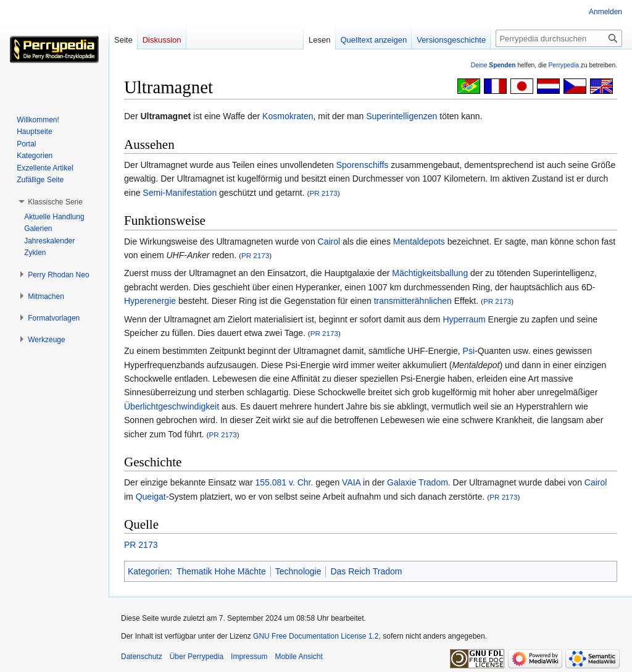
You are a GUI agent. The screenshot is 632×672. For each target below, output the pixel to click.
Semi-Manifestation (180, 193)
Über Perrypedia (197, 657)
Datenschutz (142, 657)
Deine (493, 65)
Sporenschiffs (363, 165)
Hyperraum (464, 319)
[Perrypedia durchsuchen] (559, 38)
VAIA (351, 482)
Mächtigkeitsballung (430, 273)
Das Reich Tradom (366, 571)
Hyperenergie (150, 301)
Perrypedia (563, 65)
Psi (469, 351)
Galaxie (401, 482)
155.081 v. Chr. (284, 482)
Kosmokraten (288, 116)
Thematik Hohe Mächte (221, 571)
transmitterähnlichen (413, 301)
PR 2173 (323, 193)
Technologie (298, 571)
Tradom (433, 482)
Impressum (249, 657)
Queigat (151, 497)
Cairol (329, 241)
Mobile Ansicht (298, 657)
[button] (55, 202)
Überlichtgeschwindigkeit (172, 406)
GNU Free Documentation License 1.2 (316, 636)
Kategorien (149, 571)
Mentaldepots (419, 241)
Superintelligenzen (401, 116)
